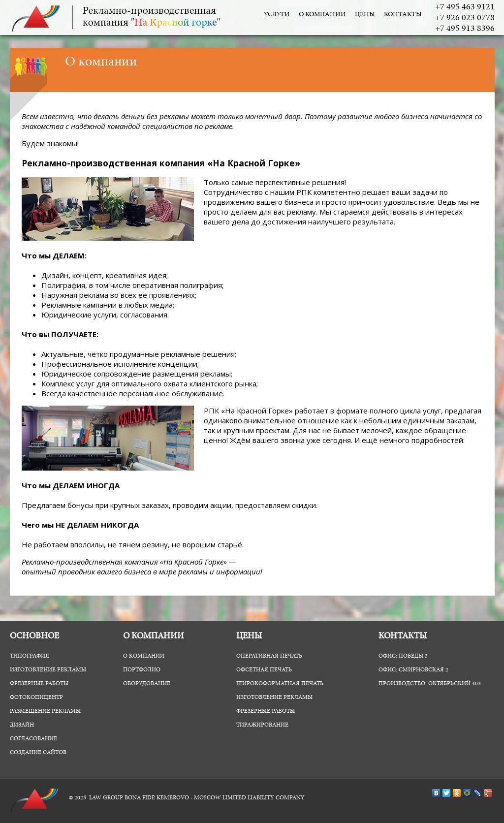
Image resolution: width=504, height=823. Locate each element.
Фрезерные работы (39, 684)
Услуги (277, 15)
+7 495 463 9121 (465, 7)
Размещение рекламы (45, 711)
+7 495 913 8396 (465, 29)
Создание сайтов (38, 753)
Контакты (403, 15)
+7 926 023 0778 (465, 18)
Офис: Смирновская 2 (413, 670)
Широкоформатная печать (280, 684)
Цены (365, 15)
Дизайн (22, 725)
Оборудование (147, 684)
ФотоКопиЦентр (36, 697)
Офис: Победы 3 (403, 656)
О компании (322, 15)
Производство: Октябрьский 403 (430, 684)
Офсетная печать (264, 670)
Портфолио (142, 670)
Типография (30, 656)
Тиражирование (262, 725)
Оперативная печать (269, 656)
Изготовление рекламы (48, 670)
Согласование (33, 739)
